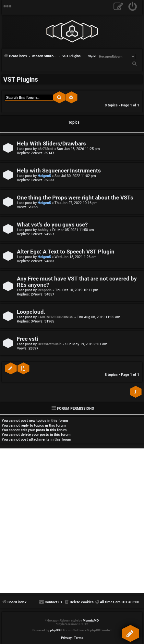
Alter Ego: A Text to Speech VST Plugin (66, 252)
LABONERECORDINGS (55, 317)
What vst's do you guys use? (52, 225)
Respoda (45, 290)
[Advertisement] (72, 521)
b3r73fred (45, 149)
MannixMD (91, 620)
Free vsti (28, 339)
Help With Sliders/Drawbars (51, 144)
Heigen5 (44, 176)
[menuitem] (133, 7)
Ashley (43, 230)
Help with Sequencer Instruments (59, 171)
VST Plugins (21, 79)
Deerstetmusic (50, 344)
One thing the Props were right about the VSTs (75, 198)
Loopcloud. (31, 312)
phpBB (55, 630)
